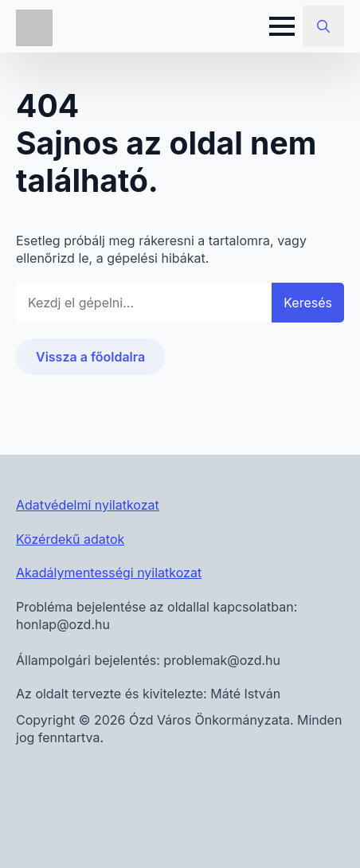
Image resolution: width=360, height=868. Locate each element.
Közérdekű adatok (70, 539)
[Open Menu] (282, 26)
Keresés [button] (308, 303)
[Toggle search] (323, 26)
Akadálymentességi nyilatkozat (109, 573)
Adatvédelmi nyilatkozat (88, 505)
